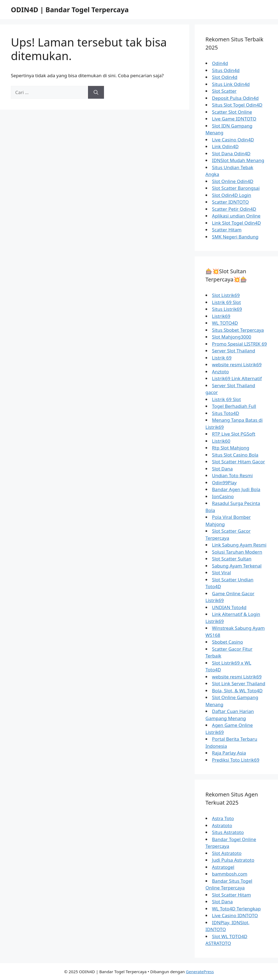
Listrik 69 (222, 358)
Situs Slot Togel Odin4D (237, 105)
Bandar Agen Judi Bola (236, 489)
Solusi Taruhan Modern (237, 552)
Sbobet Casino (228, 642)
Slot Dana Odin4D (231, 153)
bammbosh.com (230, 874)
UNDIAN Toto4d (229, 607)
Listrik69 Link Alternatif (237, 378)
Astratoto (222, 825)
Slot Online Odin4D (233, 181)
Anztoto (220, 372)
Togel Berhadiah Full (234, 406)
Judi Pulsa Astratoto (233, 860)
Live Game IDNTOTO (234, 119)
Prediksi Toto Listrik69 (236, 760)
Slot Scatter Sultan (232, 559)
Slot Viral (222, 573)
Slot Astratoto (227, 853)
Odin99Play (224, 483)
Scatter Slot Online (232, 112)
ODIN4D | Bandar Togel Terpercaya (70, 10)
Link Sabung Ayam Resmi (239, 545)
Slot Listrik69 (226, 295)
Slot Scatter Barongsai (236, 188)
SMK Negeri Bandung (235, 237)
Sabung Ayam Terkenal (237, 566)
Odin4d (220, 63)
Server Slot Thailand (234, 351)
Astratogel (223, 867)
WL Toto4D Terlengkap (236, 909)
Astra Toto (223, 818)
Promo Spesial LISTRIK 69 (239, 344)
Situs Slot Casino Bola (235, 455)
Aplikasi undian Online (236, 216)
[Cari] (96, 92)
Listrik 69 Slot (227, 302)
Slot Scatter (224, 91)
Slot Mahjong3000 (232, 337)
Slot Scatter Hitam (231, 895)
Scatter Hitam (227, 230)
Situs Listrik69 (227, 309)
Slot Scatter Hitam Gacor (238, 462)
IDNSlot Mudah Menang (238, 160)
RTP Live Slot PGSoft (234, 434)
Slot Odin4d (225, 77)
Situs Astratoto (228, 832)
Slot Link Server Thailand (239, 683)
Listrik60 (221, 441)
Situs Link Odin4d (231, 84)
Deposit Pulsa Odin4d (235, 98)
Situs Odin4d (226, 70)
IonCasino (223, 496)
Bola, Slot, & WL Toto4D (237, 691)
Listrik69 (221, 316)
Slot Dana (222, 469)
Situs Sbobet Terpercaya (238, 330)
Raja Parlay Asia (229, 753)
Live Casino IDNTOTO (235, 915)
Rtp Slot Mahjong (231, 448)
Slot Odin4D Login (232, 195)
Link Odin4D (225, 146)
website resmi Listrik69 (237, 365)
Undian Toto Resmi (232, 475)
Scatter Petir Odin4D (234, 209)
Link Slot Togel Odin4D (236, 223)
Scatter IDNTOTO (230, 202)
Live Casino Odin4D (233, 140)
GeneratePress (200, 972)
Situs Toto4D (226, 413)
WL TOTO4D (225, 323)
